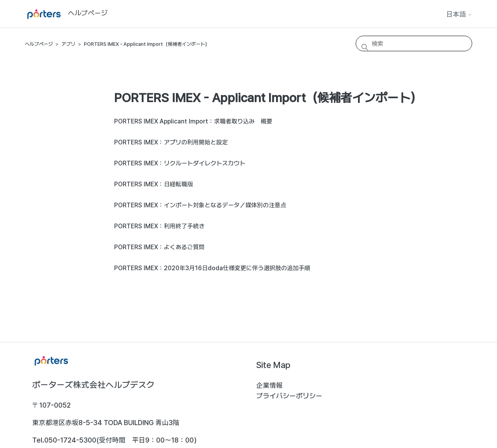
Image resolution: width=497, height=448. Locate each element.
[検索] (414, 43)
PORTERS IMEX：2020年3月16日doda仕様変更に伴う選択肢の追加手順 (212, 268)
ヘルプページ (39, 44)
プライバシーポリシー (289, 396)
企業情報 (269, 385)
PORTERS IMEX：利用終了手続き (159, 226)
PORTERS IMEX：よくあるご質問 (159, 247)
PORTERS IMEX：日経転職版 (154, 184)
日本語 (459, 14)
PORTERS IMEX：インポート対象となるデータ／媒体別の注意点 (200, 205)
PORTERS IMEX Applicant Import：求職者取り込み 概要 (193, 121)
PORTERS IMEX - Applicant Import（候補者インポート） (147, 44)
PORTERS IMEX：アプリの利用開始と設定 (171, 142)
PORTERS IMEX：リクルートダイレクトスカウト (180, 163)
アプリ (68, 44)
